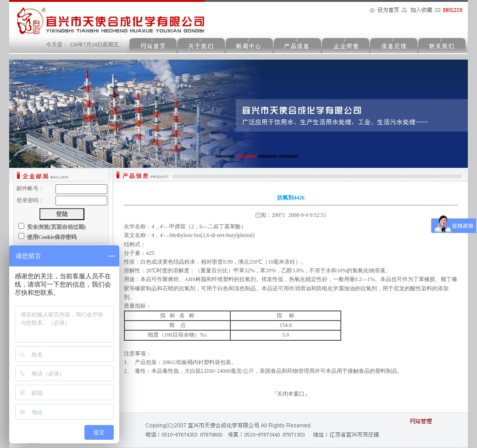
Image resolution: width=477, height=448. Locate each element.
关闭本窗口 (291, 394)
